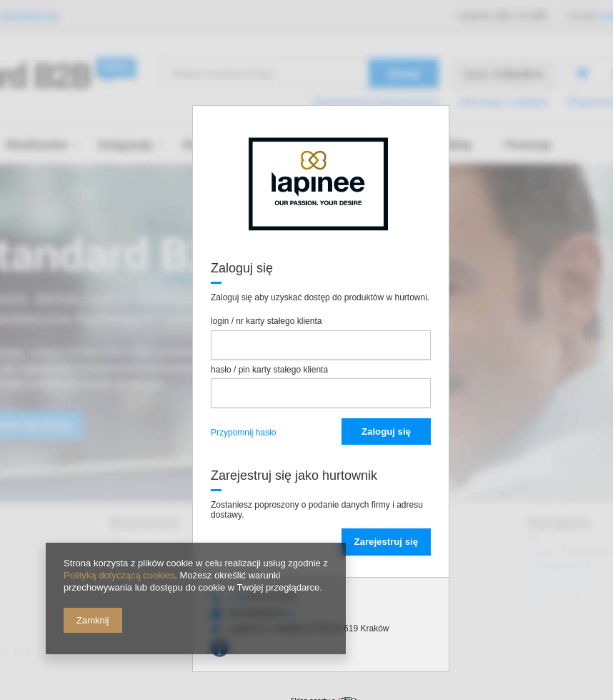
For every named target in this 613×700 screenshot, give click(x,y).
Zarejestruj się (386, 542)
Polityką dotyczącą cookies (119, 575)
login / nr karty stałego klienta (266, 321)
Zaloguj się (386, 432)
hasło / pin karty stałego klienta (269, 370)
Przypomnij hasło (243, 433)
